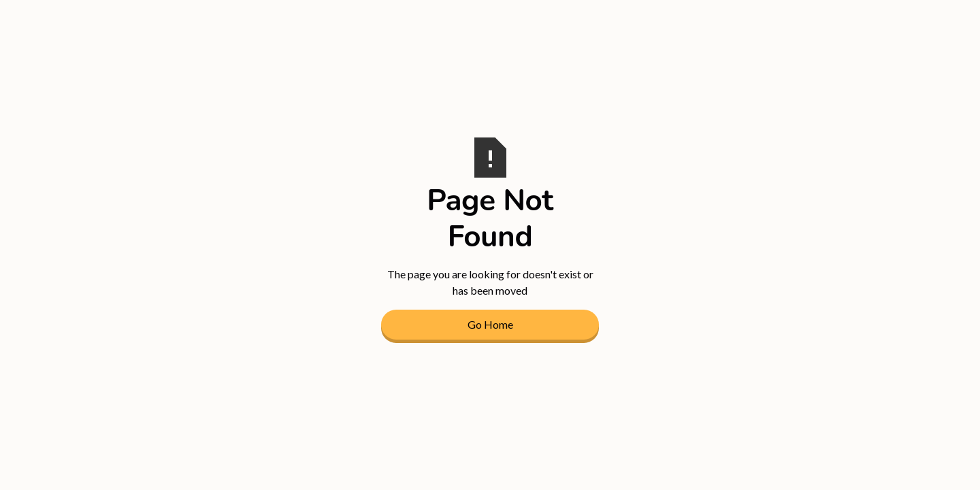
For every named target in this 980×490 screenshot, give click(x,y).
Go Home (490, 324)
